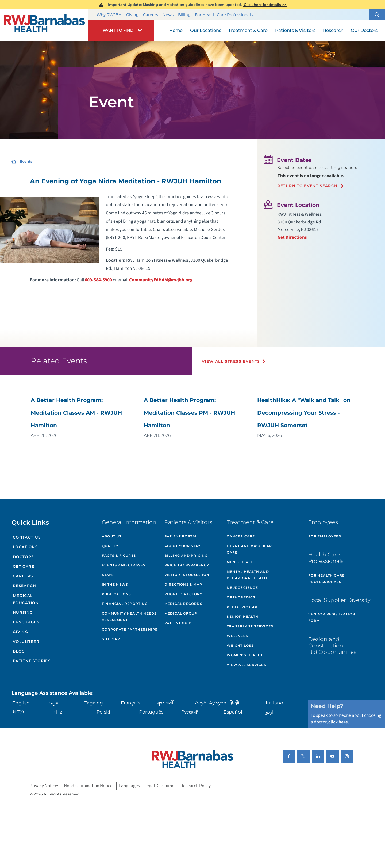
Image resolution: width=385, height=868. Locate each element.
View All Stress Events (231, 361)
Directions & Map (183, 584)
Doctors (23, 557)
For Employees (325, 536)
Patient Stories (32, 661)
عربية (53, 703)
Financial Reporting (125, 604)
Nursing (23, 612)
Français (130, 703)
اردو (270, 712)
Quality (110, 546)
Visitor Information (187, 575)
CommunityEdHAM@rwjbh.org (161, 280)
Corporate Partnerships (130, 629)
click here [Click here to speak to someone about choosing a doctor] (338, 722)
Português (151, 712)
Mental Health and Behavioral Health (248, 575)
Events (26, 161)
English (21, 703)
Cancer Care (241, 536)
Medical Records (183, 604)
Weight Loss (240, 645)
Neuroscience (242, 588)
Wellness (237, 636)
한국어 (19, 712)
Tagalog (94, 703)
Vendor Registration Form (332, 617)
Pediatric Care (243, 607)
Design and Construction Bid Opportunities (332, 645)
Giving (132, 15)
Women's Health (245, 655)
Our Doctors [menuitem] (364, 30)
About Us (112, 536)
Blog (19, 651)
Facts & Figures (119, 556)
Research (25, 586)
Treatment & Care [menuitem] (248, 30)
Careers (151, 15)
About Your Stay (182, 546)
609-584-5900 (98, 280)
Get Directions (292, 237)
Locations (25, 547)
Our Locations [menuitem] (206, 30)
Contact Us (27, 537)
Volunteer (26, 642)
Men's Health (241, 562)
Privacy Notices (44, 786)
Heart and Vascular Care (249, 549)
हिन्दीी (234, 703)
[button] (377, 15)
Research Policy (196, 786)
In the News (115, 584)
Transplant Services (250, 626)
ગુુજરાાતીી (166, 703)
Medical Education (26, 599)
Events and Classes (124, 565)
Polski (103, 712)
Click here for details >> (265, 5)
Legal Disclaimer (160, 786)
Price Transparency (187, 565)
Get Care (24, 566)
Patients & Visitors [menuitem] (295, 30)
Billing (184, 15)
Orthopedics (241, 597)
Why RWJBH (109, 15)
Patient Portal (181, 536)
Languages (26, 622)
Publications (116, 594)
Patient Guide (179, 623)
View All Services (246, 665)
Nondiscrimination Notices (89, 786)
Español (233, 712)
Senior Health (242, 617)
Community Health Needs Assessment (129, 617)
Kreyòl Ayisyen (210, 703)
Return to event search (308, 186)
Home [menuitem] (176, 30)
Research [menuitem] (333, 30)
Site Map (111, 639)
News (168, 15)
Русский (190, 712)
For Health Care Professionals (224, 15)
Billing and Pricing (186, 556)
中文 (59, 712)
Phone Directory (183, 594)
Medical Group (181, 613)
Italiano (274, 703)
